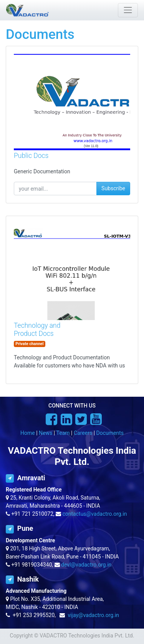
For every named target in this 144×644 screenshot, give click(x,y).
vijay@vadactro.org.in (93, 615)
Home (28, 433)
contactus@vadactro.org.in (95, 514)
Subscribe (113, 188)
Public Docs (31, 156)
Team (63, 433)
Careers (83, 433)
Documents (110, 433)
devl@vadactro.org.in (86, 565)
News (46, 433)
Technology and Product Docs (37, 330)
